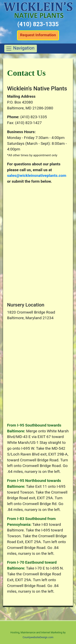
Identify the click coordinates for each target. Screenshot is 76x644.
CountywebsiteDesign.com (38, 637)
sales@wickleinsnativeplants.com (37, 175)
